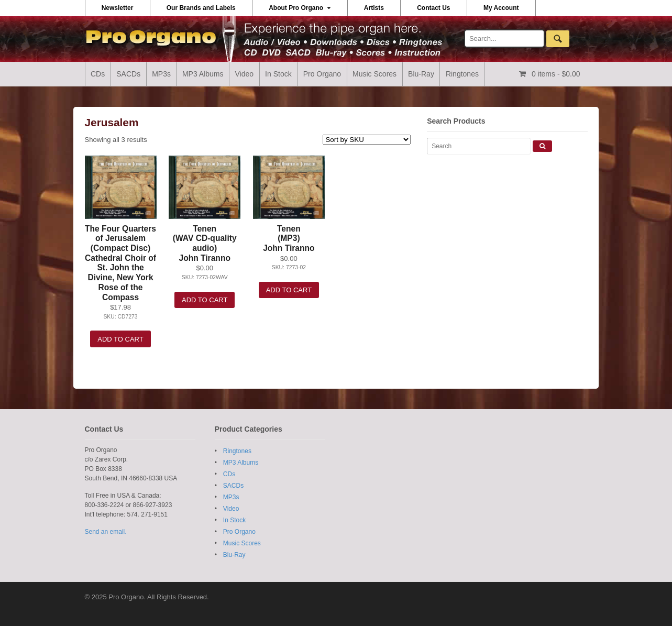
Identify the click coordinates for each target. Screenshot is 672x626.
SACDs (128, 74)
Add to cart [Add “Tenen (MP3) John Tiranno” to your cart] (289, 290)
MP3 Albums (203, 74)
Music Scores (374, 74)
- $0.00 (555, 74)
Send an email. (106, 532)
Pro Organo (322, 74)
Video (245, 74)
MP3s (161, 74)
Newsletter (118, 8)
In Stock (278, 74)
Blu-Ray (421, 74)
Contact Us (433, 8)
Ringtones (462, 74)
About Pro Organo (296, 8)
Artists (374, 8)
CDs (98, 74)
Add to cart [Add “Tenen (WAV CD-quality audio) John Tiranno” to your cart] (205, 300)
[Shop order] (367, 140)
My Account (501, 8)
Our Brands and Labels (201, 8)
